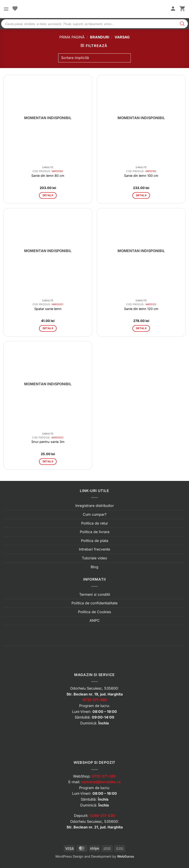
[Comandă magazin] (94, 58)
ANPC (95, 620)
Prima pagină (72, 37)
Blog (94, 567)
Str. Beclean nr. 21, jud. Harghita (95, 827)
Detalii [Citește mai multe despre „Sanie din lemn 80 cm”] (48, 195)
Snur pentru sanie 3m (48, 442)
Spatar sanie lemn (48, 309)
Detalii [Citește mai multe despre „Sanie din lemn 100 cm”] (141, 195)
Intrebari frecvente (94, 549)
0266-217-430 (102, 816)
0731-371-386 (95, 700)
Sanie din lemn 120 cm (141, 309)
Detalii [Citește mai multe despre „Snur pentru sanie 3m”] (48, 461)
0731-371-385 (104, 776)
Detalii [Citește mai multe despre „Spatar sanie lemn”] (48, 328)
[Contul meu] (173, 9)
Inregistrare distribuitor (95, 506)
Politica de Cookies (94, 612)
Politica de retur (95, 523)
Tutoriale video (94, 558)
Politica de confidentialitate (94, 603)
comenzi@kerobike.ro (101, 782)
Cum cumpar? (95, 514)
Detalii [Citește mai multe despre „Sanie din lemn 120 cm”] (141, 328)
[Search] (182, 24)
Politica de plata (95, 541)
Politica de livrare (95, 532)
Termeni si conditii (95, 594)
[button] (6, 9)
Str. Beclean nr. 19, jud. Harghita (95, 694)
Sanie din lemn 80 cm (48, 176)
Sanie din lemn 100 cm (141, 176)
